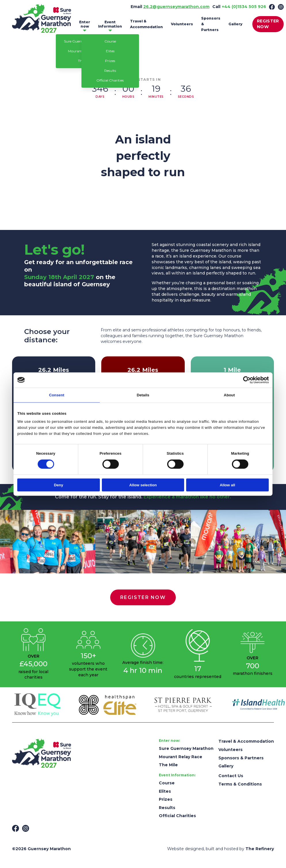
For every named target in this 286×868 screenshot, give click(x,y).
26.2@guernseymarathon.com (176, 7)
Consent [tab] (57, 395)
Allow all (227, 485)
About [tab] (229, 395)
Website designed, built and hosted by (221, 849)
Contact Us (231, 776)
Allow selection (143, 485)
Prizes (110, 61)
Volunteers (182, 24)
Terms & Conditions (240, 784)
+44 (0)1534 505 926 (244, 7)
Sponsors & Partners (211, 24)
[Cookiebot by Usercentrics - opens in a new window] (244, 380)
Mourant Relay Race (181, 757)
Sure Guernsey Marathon (186, 748)
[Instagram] (281, 7)
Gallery (235, 24)
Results (110, 71)
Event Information (110, 24)
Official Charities (110, 80)
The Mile (168, 765)
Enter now (85, 24)
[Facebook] (272, 7)
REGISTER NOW (268, 24)
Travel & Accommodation (146, 24)
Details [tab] (143, 395)
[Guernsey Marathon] (42, 753)
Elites (110, 51)
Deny (59, 485)
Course (110, 41)
